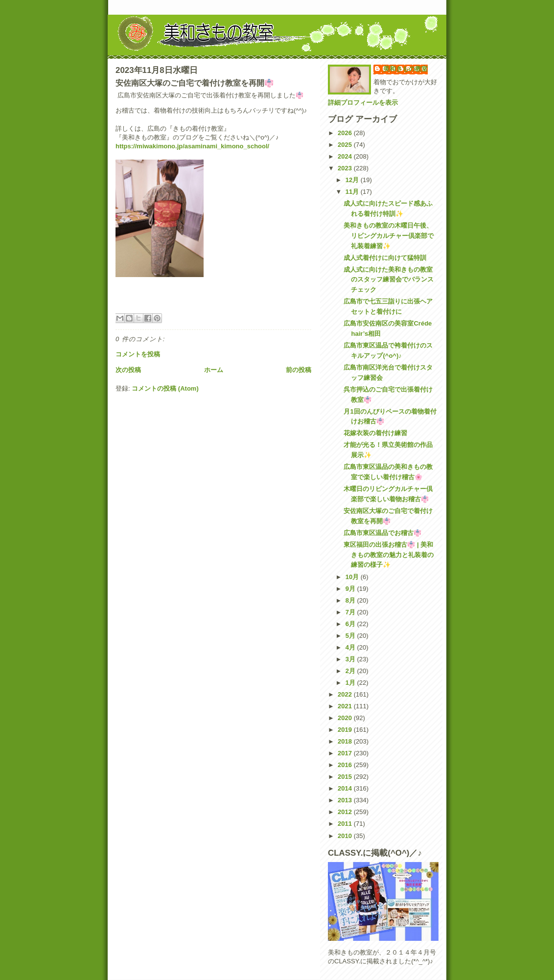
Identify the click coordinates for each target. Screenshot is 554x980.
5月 (351, 636)
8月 (351, 600)
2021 (346, 706)
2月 (351, 671)
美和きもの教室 (405, 69)
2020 (346, 718)
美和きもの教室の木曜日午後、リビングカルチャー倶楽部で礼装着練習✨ (389, 236)
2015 (346, 777)
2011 (346, 824)
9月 (351, 589)
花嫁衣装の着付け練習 (375, 433)
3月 (351, 659)
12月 (353, 180)
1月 (351, 683)
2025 (346, 145)
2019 (346, 730)
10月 (353, 577)
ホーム (214, 370)
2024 (346, 156)
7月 (351, 612)
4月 (351, 647)
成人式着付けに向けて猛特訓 (385, 258)
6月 (351, 624)
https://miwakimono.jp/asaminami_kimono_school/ (192, 146)
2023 (346, 168)
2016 (346, 765)
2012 (346, 812)
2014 (346, 788)
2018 (346, 741)
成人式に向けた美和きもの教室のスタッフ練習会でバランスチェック (389, 280)
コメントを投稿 (138, 354)
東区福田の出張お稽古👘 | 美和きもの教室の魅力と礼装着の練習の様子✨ (389, 555)
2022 (346, 694)
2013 (346, 800)
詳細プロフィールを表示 (363, 103)
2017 (346, 753)
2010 (346, 836)
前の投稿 (299, 370)
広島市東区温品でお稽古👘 (382, 533)
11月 (353, 192)
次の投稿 (128, 370)
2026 (346, 133)
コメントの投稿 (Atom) (165, 388)
